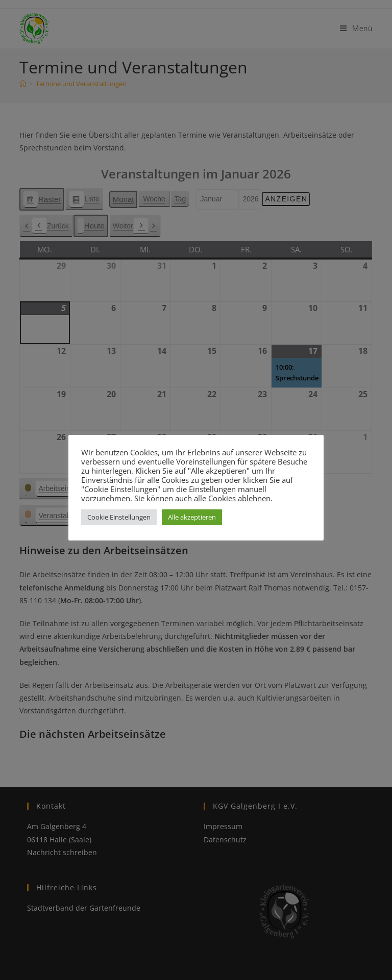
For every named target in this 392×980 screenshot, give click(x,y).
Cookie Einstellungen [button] (119, 517)
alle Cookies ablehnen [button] (232, 498)
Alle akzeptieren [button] (192, 517)
